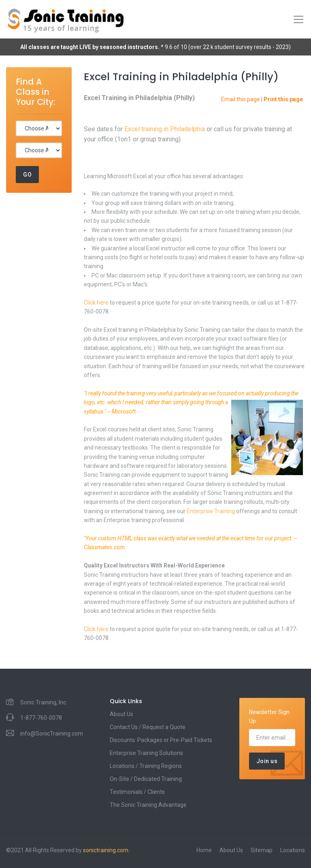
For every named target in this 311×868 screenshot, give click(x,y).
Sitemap (262, 850)
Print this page (283, 99)
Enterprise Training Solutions (146, 753)
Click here (96, 303)
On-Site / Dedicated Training (146, 779)
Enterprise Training (211, 511)
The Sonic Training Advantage (148, 805)
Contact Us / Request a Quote (148, 727)
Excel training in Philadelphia (165, 129)
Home (204, 850)
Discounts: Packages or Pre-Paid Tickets (161, 740)
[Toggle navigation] (298, 19)
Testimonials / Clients (137, 792)
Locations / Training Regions (146, 766)
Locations (293, 850)
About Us (121, 714)
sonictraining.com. (106, 850)
